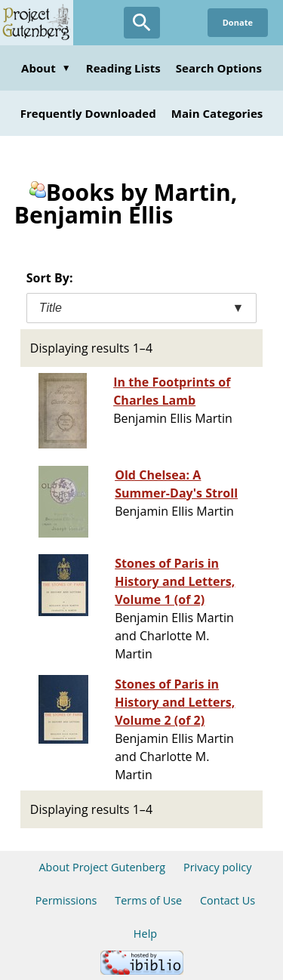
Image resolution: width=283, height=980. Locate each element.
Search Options (219, 68)
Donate (238, 22)
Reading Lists (123, 68)
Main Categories (217, 113)
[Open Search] (142, 23)
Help (145, 934)
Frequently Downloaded (88, 113)
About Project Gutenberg (102, 867)
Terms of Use (148, 900)
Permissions (66, 900)
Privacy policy (218, 867)
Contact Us (228, 900)
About (46, 68)
